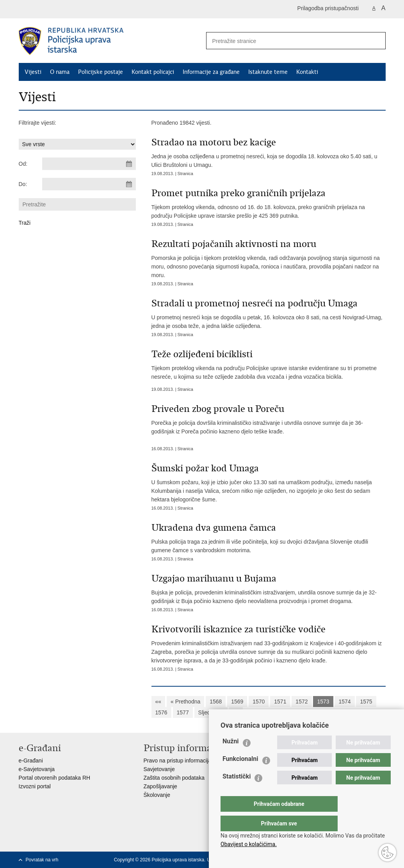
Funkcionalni (240, 774)
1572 (302, 702)
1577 (183, 712)
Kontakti (307, 72)
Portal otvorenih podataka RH (55, 778)
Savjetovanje (159, 769)
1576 (161, 712)
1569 (237, 702)
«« (158, 702)
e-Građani (31, 761)
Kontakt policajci (153, 72)
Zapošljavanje (160, 786)
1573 (323, 702)
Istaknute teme (268, 72)
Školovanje (157, 795)
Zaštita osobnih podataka (174, 778)
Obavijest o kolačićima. (249, 844)
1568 (216, 702)
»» (236, 712)
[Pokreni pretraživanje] (377, 41)
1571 (280, 702)
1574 (344, 702)
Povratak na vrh (42, 860)
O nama (60, 72)
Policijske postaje (101, 72)
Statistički (237, 792)
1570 (259, 702)
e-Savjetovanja (37, 769)
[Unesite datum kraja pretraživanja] (89, 184)
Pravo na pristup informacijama (181, 761)
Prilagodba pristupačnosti (328, 8)
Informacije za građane (211, 72)
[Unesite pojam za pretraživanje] (285, 41)
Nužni (231, 757)
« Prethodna (185, 702)
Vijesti (33, 72)
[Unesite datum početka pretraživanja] (89, 164)
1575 (366, 702)
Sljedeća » (211, 712)
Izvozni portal (35, 786)
